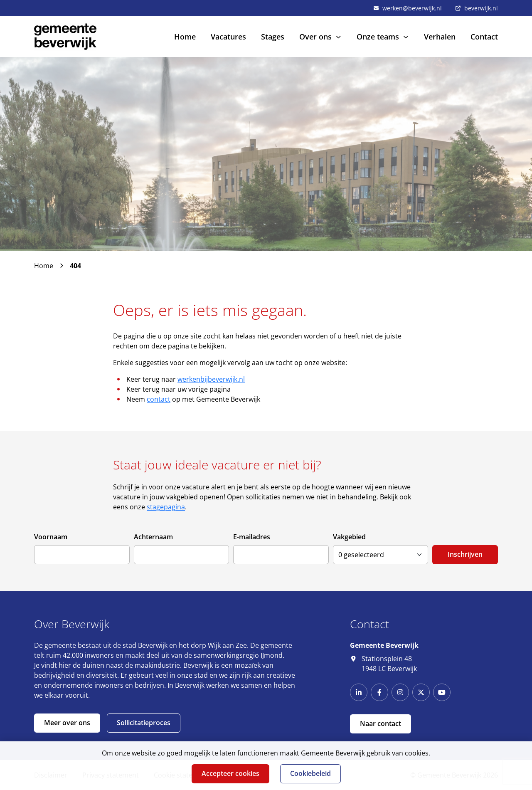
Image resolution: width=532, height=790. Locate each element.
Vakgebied (349, 537)
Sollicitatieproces (144, 723)
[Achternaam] (182, 555)
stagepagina (166, 507)
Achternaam (153, 537)
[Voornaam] (82, 555)
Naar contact (381, 723)
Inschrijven (465, 554)
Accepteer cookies (230, 773)
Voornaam (51, 537)
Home (44, 266)
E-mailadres (252, 537)
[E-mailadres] (281, 555)
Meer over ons (67, 723)
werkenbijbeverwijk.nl (211, 379)
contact (159, 399)
